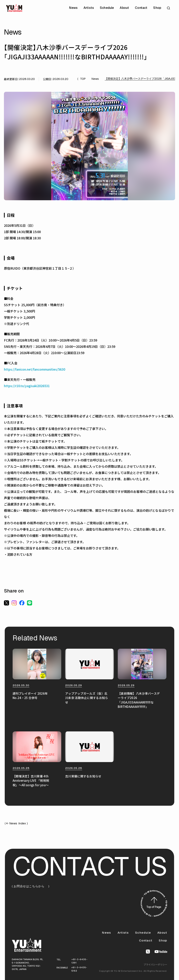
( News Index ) (16, 823)
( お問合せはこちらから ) (31, 886)
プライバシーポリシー (155, 964)
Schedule (107, 8)
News (73, 8)
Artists (89, 8)
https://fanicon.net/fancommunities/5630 (35, 369)
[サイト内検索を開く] (169, 8)
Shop (157, 8)
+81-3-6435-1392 (79, 969)
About (124, 8)
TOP (83, 79)
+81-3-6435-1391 (79, 961)
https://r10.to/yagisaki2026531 (27, 386)
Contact (141, 8)
